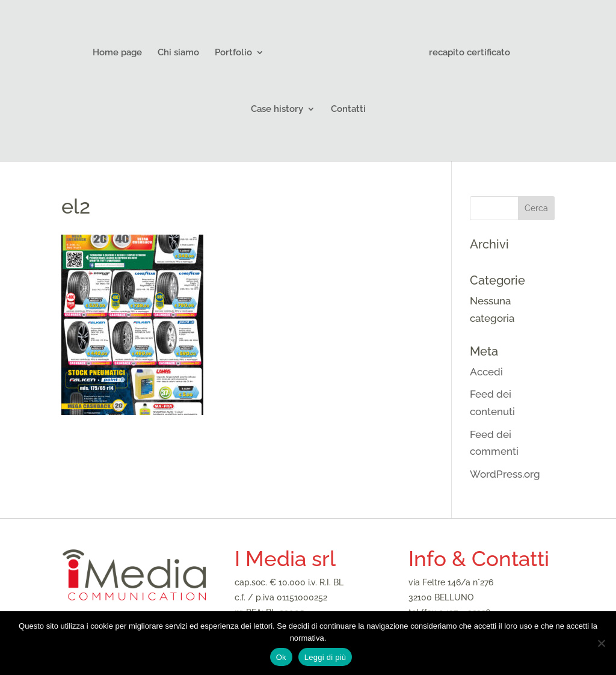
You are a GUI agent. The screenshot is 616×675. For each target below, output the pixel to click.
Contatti (348, 109)
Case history (277, 109)
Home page (117, 53)
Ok (281, 657)
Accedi (486, 372)
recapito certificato (470, 53)
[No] (601, 643)
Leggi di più (325, 657)
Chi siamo (178, 53)
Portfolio (233, 53)
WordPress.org (505, 474)
